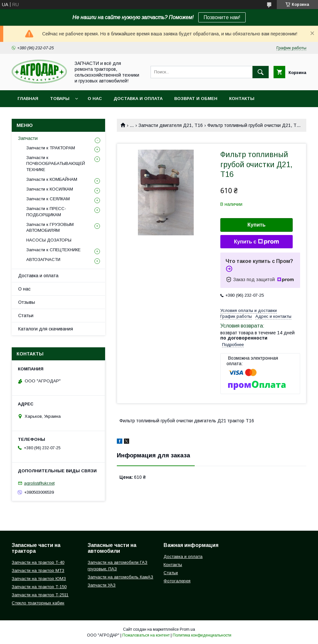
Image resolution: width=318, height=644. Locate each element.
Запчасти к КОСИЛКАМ (50, 189)
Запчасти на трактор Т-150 (39, 587)
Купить (257, 225)
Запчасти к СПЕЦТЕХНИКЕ (53, 250)
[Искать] (261, 72)
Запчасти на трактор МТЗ (38, 570)
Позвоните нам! (222, 17)
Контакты (242, 99)
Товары (60, 99)
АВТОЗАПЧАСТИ (43, 260)
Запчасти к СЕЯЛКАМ (48, 199)
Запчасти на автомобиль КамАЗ (120, 577)
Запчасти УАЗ (102, 585)
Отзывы (27, 302)
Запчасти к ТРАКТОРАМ (51, 148)
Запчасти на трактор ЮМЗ (39, 579)
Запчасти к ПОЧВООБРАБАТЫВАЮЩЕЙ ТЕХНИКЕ (56, 163)
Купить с (257, 242)
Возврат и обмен (196, 99)
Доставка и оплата (138, 99)
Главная (28, 99)
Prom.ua (187, 629)
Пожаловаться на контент (146, 635)
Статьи (26, 316)
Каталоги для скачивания (46, 329)
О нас (95, 99)
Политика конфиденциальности (202, 635)
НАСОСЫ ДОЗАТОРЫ (49, 240)
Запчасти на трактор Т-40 (38, 562)
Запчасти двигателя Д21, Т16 (171, 125)
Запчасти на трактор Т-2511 (40, 595)
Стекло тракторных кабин (38, 603)
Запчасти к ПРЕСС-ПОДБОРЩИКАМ (46, 211)
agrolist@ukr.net (39, 483)
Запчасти (28, 138)
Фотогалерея (177, 581)
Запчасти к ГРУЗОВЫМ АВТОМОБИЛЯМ (50, 227)
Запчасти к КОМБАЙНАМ (52, 179)
